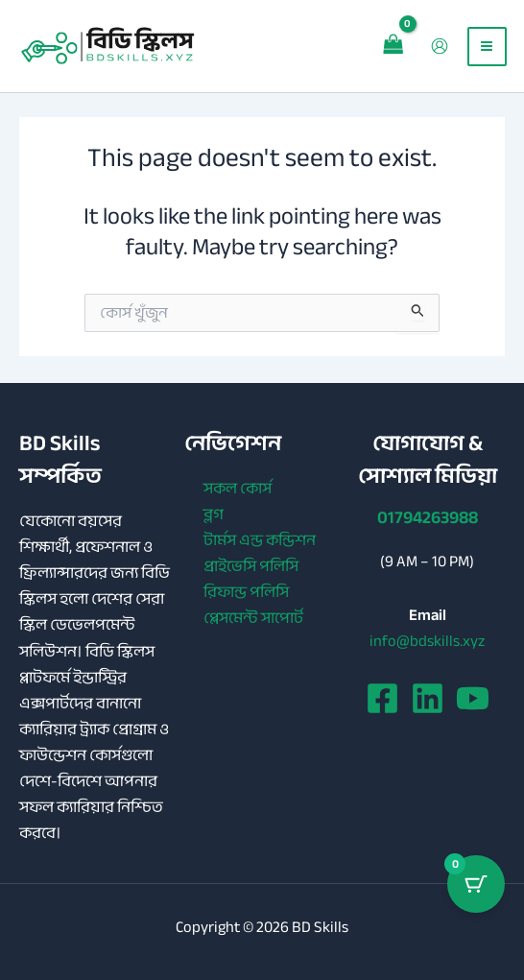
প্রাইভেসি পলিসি (251, 566)
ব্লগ (214, 514)
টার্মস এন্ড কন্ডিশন (260, 540)
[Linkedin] (428, 698)
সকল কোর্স (238, 488)
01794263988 (428, 517)
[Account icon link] (438, 48)
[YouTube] (473, 698)
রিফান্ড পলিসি (246, 592)
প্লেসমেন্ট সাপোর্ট (253, 618)
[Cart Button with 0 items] (476, 884)
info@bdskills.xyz (427, 641)
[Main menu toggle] (485, 48)
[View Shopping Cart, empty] (392, 48)
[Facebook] (382, 698)
